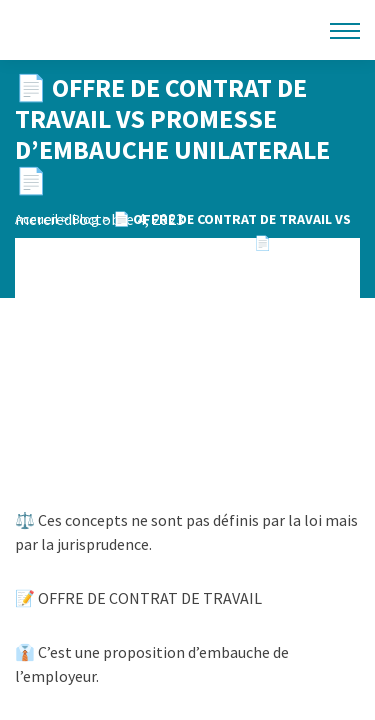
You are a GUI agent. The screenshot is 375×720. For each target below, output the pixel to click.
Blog (85, 219)
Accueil (36, 219)
